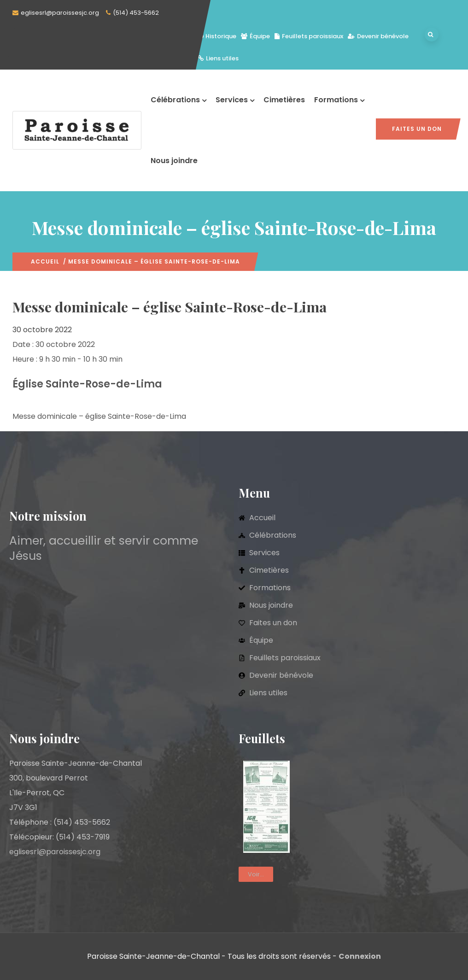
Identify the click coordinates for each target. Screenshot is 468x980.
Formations (339, 100)
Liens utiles (218, 58)
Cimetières (284, 100)
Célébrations (178, 100)
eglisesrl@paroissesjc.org (60, 13)
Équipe (255, 36)
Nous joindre (174, 161)
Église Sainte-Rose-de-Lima (87, 384)
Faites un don (417, 129)
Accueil (45, 261)
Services (235, 100)
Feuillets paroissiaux (309, 36)
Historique (217, 36)
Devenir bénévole (378, 36)
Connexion (360, 956)
